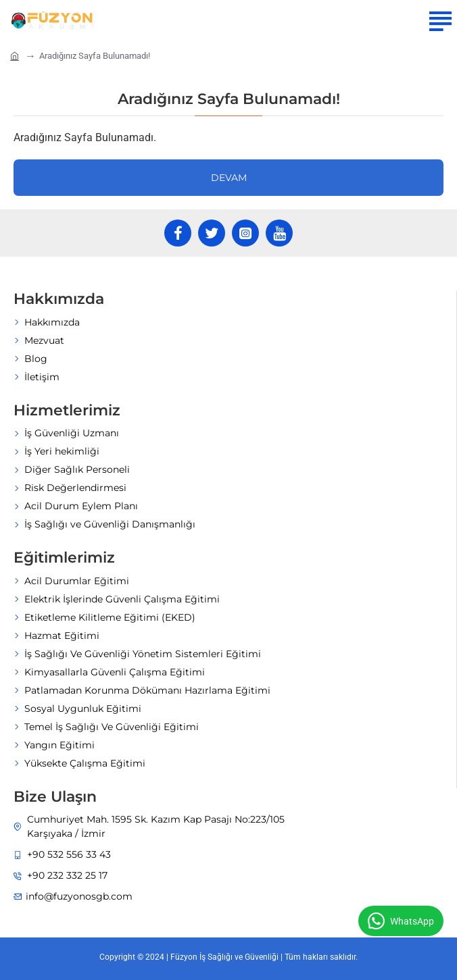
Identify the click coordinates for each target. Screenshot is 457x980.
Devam (229, 178)
